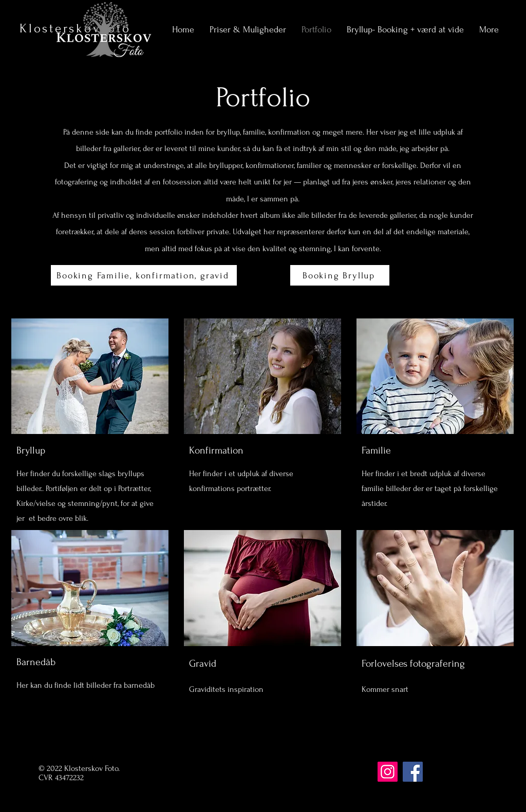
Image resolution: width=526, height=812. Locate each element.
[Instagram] (388, 772)
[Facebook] (413, 772)
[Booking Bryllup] (340, 275)
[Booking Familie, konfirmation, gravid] (144, 275)
